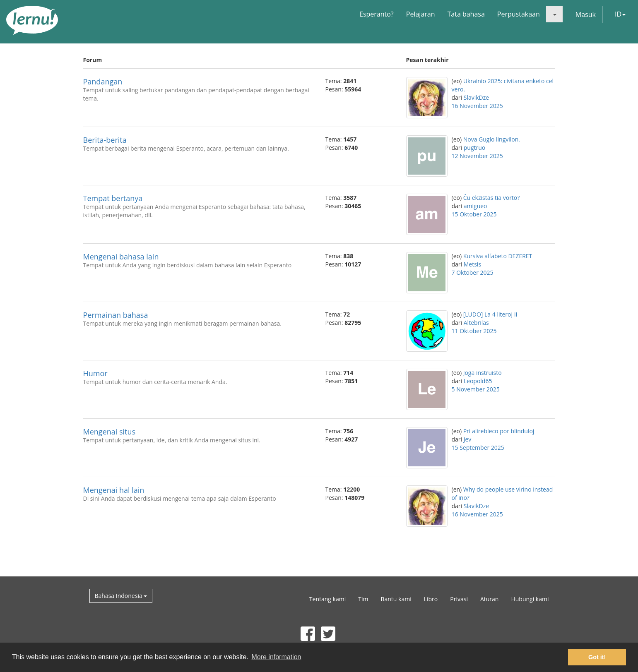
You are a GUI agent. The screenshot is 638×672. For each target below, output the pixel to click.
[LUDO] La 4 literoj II (490, 314)
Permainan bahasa (116, 315)
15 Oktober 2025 (474, 214)
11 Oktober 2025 (474, 331)
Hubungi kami (530, 599)
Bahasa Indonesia (121, 596)
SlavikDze (476, 97)
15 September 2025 (478, 448)
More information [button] (276, 657)
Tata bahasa (466, 14)
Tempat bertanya (113, 198)
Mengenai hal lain (114, 490)
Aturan (490, 599)
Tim (363, 599)
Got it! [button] (597, 657)
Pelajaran (421, 14)
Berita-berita (105, 140)
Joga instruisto (483, 373)
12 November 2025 (477, 156)
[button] (554, 14)
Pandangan (103, 82)
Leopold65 (478, 381)
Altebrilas (476, 323)
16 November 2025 (477, 106)
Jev (468, 439)
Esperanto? (377, 14)
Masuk (586, 14)
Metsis (472, 264)
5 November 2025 (476, 389)
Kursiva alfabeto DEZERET (498, 256)
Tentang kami (327, 599)
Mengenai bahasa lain (121, 257)
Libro (431, 599)
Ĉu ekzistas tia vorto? (492, 198)
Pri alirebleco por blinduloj (499, 431)
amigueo (475, 206)
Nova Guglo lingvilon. (492, 139)
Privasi (459, 599)
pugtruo (474, 148)
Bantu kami (396, 599)
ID (620, 14)
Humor (95, 373)
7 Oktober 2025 (473, 272)
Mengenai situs (110, 432)
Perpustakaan (519, 14)
